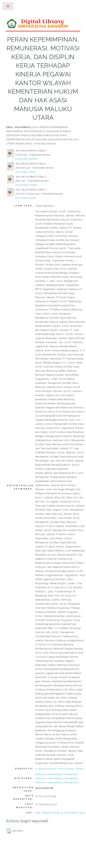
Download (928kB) (26, 159)
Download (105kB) (26, 185)
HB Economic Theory (71, 769)
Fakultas (40, 774)
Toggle (8, 7)
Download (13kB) (25, 172)
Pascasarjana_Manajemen (63, 774)
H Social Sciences (46, 769)
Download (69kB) (26, 198)
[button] (9, 831)
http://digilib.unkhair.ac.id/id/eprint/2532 (60, 813)
